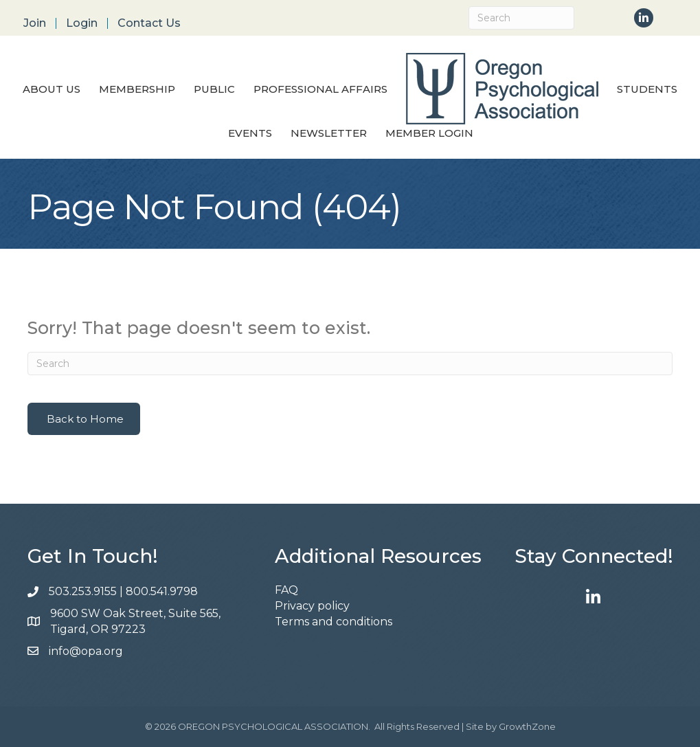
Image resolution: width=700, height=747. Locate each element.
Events (250, 133)
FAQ (286, 590)
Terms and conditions (334, 622)
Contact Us (149, 23)
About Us (52, 89)
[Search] (521, 18)
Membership (137, 89)
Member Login (429, 133)
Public (214, 89)
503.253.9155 (83, 591)
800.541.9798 (163, 591)
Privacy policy (312, 606)
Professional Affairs (320, 89)
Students (647, 89)
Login (82, 23)
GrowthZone (527, 726)
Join (35, 23)
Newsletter (329, 133)
